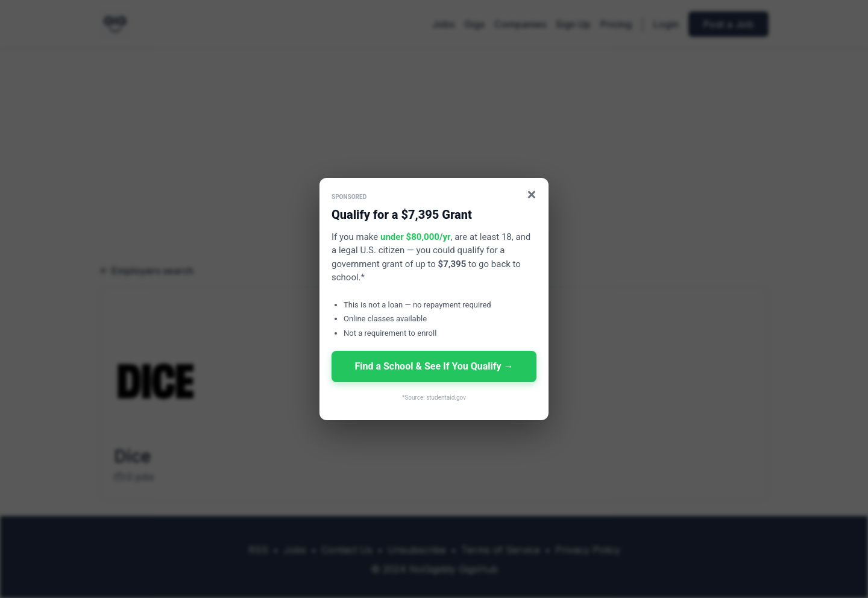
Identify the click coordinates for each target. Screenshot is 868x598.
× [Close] (532, 194)
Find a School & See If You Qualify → (434, 366)
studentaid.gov (446, 398)
